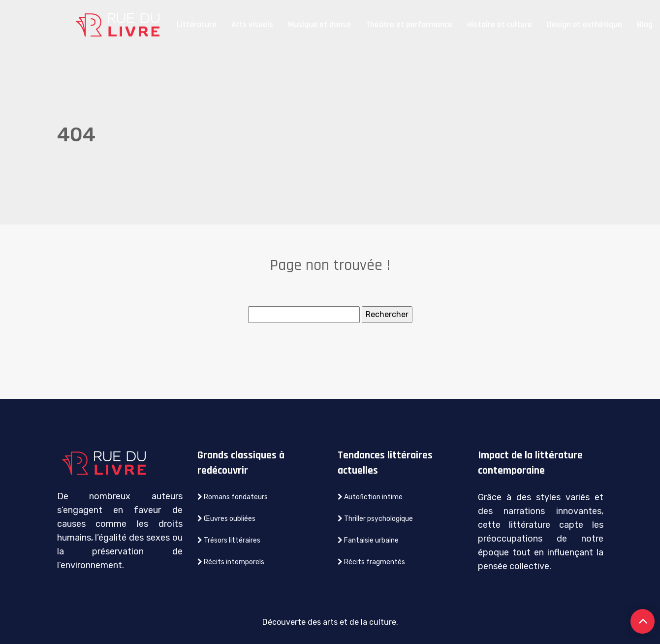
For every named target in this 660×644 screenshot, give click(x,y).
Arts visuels (252, 24)
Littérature (197, 24)
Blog (645, 24)
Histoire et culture (500, 24)
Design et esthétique (584, 24)
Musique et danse (319, 24)
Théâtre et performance (409, 24)
